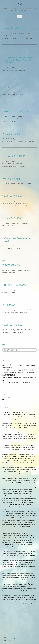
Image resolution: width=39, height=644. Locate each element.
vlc (5, 606)
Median (10, 511)
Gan (4, 476)
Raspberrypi (11, 549)
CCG (7, 425)
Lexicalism (21, 498)
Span (30, 571)
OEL (10, 522)
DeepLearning (15, 450)
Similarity (13, 569)
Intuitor (13, 489)
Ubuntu (25, 586)
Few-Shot (16, 467)
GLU (26, 472)
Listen (4, 503)
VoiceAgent (14, 593)
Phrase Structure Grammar (8, 531)
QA (3, 542)
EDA (6, 459)
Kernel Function (27, 491)
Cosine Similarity (32, 439)
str (33, 604)
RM (12, 547)
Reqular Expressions (28, 554)
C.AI (33, 423)
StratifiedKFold (21, 575)
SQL (14, 558)
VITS (28, 589)
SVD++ (30, 558)
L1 (22, 494)
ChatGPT (24, 33)
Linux (35, 500)
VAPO (25, 589)
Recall (20, 549)
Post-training (24, 533)
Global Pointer (26, 476)
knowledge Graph (21, 602)
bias (10, 600)
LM (19, 38)
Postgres (31, 533)
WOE (28, 593)
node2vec (34, 602)
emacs (19, 600)
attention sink (5, 600)
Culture (24, 441)
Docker (28, 454)
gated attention (31, 600)
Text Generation (16, 582)
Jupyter (4, 491)
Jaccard (27, 489)
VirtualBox (23, 591)
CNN (22, 425)
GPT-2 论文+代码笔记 (12, 218)
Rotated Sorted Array (24, 556)
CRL (27, 425)
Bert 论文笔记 (9, 305)
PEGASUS (15, 141)
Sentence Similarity (28, 564)
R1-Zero (5, 544)
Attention (6, 203)
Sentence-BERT (6, 567)
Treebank (14, 586)
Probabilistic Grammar (25, 538)
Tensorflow (34, 580)
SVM (33, 558)
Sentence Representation (19, 564)
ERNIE (19, 459)
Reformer (10, 248)
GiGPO (19, 476)
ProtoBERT (16, 540)
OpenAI (19, 525)
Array (4, 417)
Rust (30, 556)
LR (23, 496)
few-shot (22, 600)
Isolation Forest (18, 489)
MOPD (28, 505)
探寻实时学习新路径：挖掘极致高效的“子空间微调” (18, 370)
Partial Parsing (19, 529)
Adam (21, 415)
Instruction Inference (7, 489)
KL (18, 491)
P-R (8, 527)
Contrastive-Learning (12, 439)
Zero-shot (17, 597)
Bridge (25, 423)
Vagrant (31, 589)
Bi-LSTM (24, 421)
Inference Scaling (24, 485)
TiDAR (17, 584)
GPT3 (10, 474)
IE (17, 483)
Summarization (24, 141)
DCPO (4, 443)
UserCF (22, 589)
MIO (20, 505)
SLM (9, 558)
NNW (31, 518)
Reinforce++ (26, 551)
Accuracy (4, 415)
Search (17, 560)
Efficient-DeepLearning (18, 461)
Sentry (30, 567)
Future (14, 472)
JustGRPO (8, 491)
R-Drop (33, 542)
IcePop (22, 483)
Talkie (23, 580)
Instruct (17, 487)
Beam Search (15, 421)
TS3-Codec (9, 580)
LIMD (27, 494)
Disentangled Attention (7, 454)
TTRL (13, 580)
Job (33, 489)
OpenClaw (23, 525)
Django (24, 454)
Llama (7, 503)
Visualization (28, 591)
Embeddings (14, 463)
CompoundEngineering (17, 432)
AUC (31, 412)
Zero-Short (7, 597)
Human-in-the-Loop (10, 483)
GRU (23, 474)
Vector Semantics (6, 591)
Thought (13, 584)
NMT (28, 518)
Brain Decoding (20, 423)
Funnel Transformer (9, 472)
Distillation (20, 454)
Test (3, 582)
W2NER (24, 593)
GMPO (29, 472)
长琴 (20, 4)
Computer (5, 434)
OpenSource (28, 525)
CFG (14, 425)
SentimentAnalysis (24, 567)
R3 (8, 545)
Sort (27, 571)
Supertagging (19, 578)
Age (24, 415)
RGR (32, 545)
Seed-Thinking (22, 560)
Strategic (16, 575)
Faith (26, 465)
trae (34, 604)
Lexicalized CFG (27, 498)
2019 (4, 260)
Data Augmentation (26, 443)
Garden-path (8, 476)
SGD (6, 558)
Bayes (10, 421)
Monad (4, 516)
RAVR (13, 545)
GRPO (19, 474)
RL (7, 547)
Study (34, 575)
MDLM (11, 505)
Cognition (26, 430)
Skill (32, 569)
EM (8, 459)
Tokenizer (25, 584)
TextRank (5, 584)
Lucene (34, 503)
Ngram (19, 520)
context (16, 600)
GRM (15, 474)
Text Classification (8, 582)
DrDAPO (18, 456)
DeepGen (4, 450)
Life (8, 500)
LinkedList (31, 500)
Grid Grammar (25, 478)
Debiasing (21, 447)
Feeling (13, 68)
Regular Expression (18, 551)
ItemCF (23, 489)
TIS (3, 580)
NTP (4, 520)
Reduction (5, 551)
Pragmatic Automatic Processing (9, 536)
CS (29, 425)
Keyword (8, 494)
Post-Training (17, 533)
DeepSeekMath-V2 (16, 452)
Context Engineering (28, 434)
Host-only (24, 480)
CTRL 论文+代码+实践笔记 (15, 285)
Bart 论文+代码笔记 (11, 179)
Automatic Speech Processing (20, 417)
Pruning (20, 540)
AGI (12, 412)
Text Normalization (24, 582)
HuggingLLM (29, 480)
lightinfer (27, 602)
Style (4, 578)
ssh (31, 604)
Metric (29, 511)
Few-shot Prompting (23, 467)
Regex (13, 551)
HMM (7, 480)
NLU (25, 518)
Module (34, 513)
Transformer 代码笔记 (12, 196)
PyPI (29, 540)
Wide (13, 595)
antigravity (32, 597)
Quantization (10, 542)
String (31, 575)
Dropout (30, 456)
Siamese (33, 567)
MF (18, 505)
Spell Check (9, 573)
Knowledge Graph (17, 494)
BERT (5, 94)
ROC (29, 547)
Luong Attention (6, 505)
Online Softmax (6, 525)
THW (35, 578)
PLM (22, 527)
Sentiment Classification (15, 567)
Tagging (19, 580)
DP (15, 443)
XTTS (32, 595)
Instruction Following (30, 487)
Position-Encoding (10, 533)
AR (29, 412)
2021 (4, 82)
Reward (9, 556)
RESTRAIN (26, 545)
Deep (33, 447)
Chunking (28, 428)
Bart (19, 184)
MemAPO (14, 511)
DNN (13, 443)
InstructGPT (8, 38)
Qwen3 (23, 542)
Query (14, 542)
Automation (29, 417)
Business (28, 423)
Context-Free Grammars (12, 436)
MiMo (35, 511)
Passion (24, 529)
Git (22, 476)
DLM (10, 443)
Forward (17, 469)
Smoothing (15, 571)
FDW (18, 465)
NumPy (34, 520)
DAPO (32, 441)
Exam (10, 465)
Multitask (35, 516)
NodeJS (22, 520)
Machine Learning (14, 507)
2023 (4, 23)
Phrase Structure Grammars (20, 531)
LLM (15, 38)
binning (12, 600)
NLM (18, 518)
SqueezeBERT (23, 573)
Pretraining (18, 538)
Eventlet (4, 465)
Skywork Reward (6, 571)
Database (13, 447)
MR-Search (32, 505)
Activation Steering (16, 415)
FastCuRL (30, 465)
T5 (16, 70)
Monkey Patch (9, 516)
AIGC (22, 412)
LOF (21, 496)
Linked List (26, 500)
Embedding (9, 463)
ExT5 (7, 465)
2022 (4, 53)
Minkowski (20, 513)
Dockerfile (9, 456)
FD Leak (15, 465)
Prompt (11, 540)
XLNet (29, 595)
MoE (23, 513)
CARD (4, 425)
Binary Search (6, 423)
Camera (4, 428)
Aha (29, 415)
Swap (23, 578)
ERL (16, 459)
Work (20, 595)
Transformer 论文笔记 (12, 325)
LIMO (30, 494)
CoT (19, 430)
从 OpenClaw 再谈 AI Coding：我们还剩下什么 (16, 382)
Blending (11, 423)
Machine (7, 507)
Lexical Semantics (15, 498)
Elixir (34, 461)
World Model (24, 595)
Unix (8, 589)
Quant (6, 542)
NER (13, 518)
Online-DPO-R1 (13, 525)
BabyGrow (16, 419)
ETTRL (23, 459)
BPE (12, 419)
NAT (10, 518)
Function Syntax (30, 469)
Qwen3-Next (28, 542)
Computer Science (11, 434)
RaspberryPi (5, 549)
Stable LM (28, 573)
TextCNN (30, 582)
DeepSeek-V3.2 (9, 452)
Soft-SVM (20, 571)
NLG (16, 518)
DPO (17, 443)
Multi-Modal (24, 516)
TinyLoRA (21, 584)
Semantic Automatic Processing (26, 562)
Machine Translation (24, 507)
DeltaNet (22, 452)
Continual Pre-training (23, 436)
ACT (4, 412)
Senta (12, 564)
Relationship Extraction (11, 554)
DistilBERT (15, 454)
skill (27, 604)
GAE (17, 472)
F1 (12, 465)
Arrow (7, 417)
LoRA (10, 503)
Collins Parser (9, 432)
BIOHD (6, 419)
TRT (5, 580)
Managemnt (5, 509)
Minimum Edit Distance (12, 513)
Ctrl (19, 290)
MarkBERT (11, 509)
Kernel (22, 491)
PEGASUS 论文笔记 (12, 134)
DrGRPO (22, 456)
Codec (22, 430)
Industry (17, 485)
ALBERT (26, 412)
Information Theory (11, 487)
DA (27, 441)
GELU (23, 472)
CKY (20, 425)
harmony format (8, 602)
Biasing (28, 421)
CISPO (17, 425)
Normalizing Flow (28, 520)
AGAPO (8, 412)
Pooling (17, 119)
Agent (26, 415)
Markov (15, 509)
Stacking (4, 575)
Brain (15, 423)
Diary (32, 452)
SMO (12, 558)
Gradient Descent (11, 478)
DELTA (7, 443)
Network (15, 520)
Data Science (21, 445)
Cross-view (18, 441)
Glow (30, 476)
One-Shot (25, 522)
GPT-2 (7, 36)
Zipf (26, 597)
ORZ (16, 522)
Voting (21, 593)
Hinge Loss (17, 480)
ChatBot (15, 428)
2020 (4, 106)
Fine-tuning (30, 467)
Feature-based (27, 310)
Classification (12, 430)
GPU (13, 474)
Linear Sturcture (20, 500)
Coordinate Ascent (21, 439)
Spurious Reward (16, 573)
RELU (19, 545)
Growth (31, 478)
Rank (34, 547)
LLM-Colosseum (11, 496)
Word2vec (16, 595)
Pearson (28, 529)
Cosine (26, 439)
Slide (11, 571)
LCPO (24, 494)
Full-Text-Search (23, 469)
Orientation (5, 527)
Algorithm (33, 414)
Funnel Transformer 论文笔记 (15, 112)
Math (27, 509)
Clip (17, 430)
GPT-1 (34, 472)
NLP (23, 38)
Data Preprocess (14, 445)
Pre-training (15, 312)
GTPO (31, 474)
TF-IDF (32, 578)
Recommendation (26, 549)
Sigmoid (4, 569)
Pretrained (13, 538)
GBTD (20, 472)
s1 (25, 604)
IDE (16, 483)
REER (16, 545)
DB (35, 441)
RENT (22, 545)
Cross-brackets (12, 441)
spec (29, 604)
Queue (17, 542)
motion (31, 602)
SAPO (33, 556)
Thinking (14, 33)
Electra (20, 270)
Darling (20, 443)
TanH (25, 580)
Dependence (27, 452)
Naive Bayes (8, 520)
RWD (31, 547)
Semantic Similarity (7, 564)
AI (20, 33)
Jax (32, 489)
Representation (20, 554)
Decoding (30, 447)
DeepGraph (9, 450)
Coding (4, 395)
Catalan (12, 428)
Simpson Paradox (27, 569)
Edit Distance (10, 461)
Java (30, 489)
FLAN (21, 465)
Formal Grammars (11, 469)
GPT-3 (7, 474)
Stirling (12, 575)
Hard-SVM (11, 480)
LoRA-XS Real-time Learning (18, 503)
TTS (16, 580)
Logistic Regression (28, 503)
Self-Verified (16, 562)
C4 (4, 70)
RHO (35, 545)
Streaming (27, 575)
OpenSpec (33, 525)
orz (16, 604)
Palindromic (5, 529)
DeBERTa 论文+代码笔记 (14, 156)
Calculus (34, 425)
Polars (33, 531)
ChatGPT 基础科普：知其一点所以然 (19, 28)
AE (6, 412)
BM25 (10, 419)
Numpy (7, 522)
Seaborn (13, 560)
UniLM (6, 87)
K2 (11, 491)
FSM (24, 465)
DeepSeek (27, 450)
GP (32, 472)
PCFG (14, 527)
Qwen (20, 542)
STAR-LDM (23, 558)
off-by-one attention (11, 604)
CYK (31, 425)
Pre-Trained (19, 536)
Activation (9, 415)
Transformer (22, 70)
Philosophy (32, 529)
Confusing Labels (20, 434)
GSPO (28, 474)
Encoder (19, 203)
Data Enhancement (6, 445)
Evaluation (34, 463)
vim (3, 606)
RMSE (19, 547)
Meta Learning (20, 511)
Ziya (28, 597)
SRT (19, 558)
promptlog (22, 604)
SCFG (4, 558)
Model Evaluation (28, 513)
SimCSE (8, 569)
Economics (5, 461)
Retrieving (5, 556)
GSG (5, 141)
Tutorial (21, 586)
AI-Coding (18, 412)
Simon (16, 569)
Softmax (24, 571)
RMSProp (23, 547)
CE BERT (10, 425)
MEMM (15, 505)
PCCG (11, 527)
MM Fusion (24, 505)
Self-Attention (17, 206)
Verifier (12, 591)
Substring (7, 578)
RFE (30, 545)
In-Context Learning (11, 485)
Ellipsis (4, 463)
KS (20, 491)
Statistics (8, 575)
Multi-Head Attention (17, 516)
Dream (26, 456)
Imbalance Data (27, 483)
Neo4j (12, 520)
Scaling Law (9, 560)
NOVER (34, 518)
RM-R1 (15, 547)
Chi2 (25, 428)
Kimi (11, 494)
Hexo (10, 640)
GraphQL (20, 478)
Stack (32, 573)
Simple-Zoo (20, 569)
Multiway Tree (6, 518)
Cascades (8, 428)
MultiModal (30, 516)
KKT (16, 491)
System (26, 578)
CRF (25, 425)
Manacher (31, 507)
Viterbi (33, 591)
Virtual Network (17, 591)
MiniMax (4, 513)
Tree (11, 586)
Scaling (4, 560)
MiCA (32, 511)
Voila (18, 593)
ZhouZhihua (22, 597)
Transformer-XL (6, 586)
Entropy (29, 463)
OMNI (13, 522)
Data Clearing (33, 443)
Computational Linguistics (28, 432)
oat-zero (4, 604)
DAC (29, 441)
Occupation (20, 522)
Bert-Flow (20, 421)
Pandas (14, 529)
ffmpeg (26, 600)
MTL (8, 70)
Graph (16, 478)
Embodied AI (20, 463)
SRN (16, 558)
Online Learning (31, 522)
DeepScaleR (22, 450)
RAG (10, 545)
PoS (31, 531)
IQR (19, 483)
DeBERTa (11, 164)
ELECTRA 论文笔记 (12, 265)
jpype (12, 602)
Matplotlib (30, 509)
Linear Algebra (13, 500)
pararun (18, 604)
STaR (27, 558)
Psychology (25, 540)
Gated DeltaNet (14, 476)
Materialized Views (21, 509)
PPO (27, 527)
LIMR (33, 494)
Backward (27, 419)
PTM (29, 527)
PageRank (33, 527)
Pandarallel (10, 529)
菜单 (20, 16)
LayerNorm (8, 498)
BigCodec (32, 421)
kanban (15, 602)
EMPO (14, 459)
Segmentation (28, 560)
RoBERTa (13, 556)
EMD (11, 166)
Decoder (12, 203)
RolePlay (17, 556)
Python (33, 540)
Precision (4, 538)
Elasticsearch (26, 461)
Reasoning (16, 549)
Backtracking (21, 419)
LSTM (26, 496)
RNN (26, 547)
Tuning (18, 586)
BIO (3, 419)
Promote (7, 540)
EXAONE (31, 459)
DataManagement (6, 447)
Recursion (33, 549)
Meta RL (25, 511)
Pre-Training (24, 536)
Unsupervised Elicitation (15, 589)
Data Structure (30, 445)
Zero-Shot (12, 597)
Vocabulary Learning (7, 593)
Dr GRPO (14, 456)
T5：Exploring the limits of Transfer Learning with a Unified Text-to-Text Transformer (18, 60)
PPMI (24, 527)
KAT (13, 491)
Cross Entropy (6, 441)
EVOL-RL (27, 459)
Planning (28, 531)
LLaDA (16, 496)
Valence (35, 589)
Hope (20, 480)
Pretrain (8, 538)
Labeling (29, 496)
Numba (4, 522)
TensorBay (29, 580)
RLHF (28, 38)
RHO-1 (4, 547)
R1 (36, 542)
